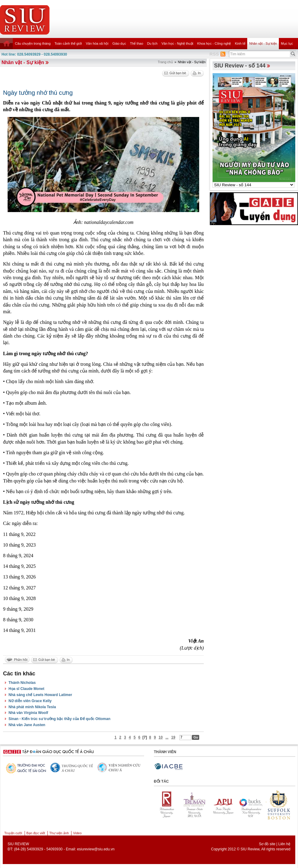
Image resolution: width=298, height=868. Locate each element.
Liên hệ (284, 844)
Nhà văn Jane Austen (27, 725)
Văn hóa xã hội (97, 43)
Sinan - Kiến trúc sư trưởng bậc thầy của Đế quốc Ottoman (59, 719)
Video (77, 833)
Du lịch (152, 43)
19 (173, 737)
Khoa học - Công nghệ (214, 43)
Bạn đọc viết (36, 833)
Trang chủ (165, 62)
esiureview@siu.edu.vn (96, 849)
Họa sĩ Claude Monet (26, 689)
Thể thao (136, 43)
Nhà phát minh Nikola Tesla (32, 707)
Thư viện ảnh (59, 833)
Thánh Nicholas (22, 683)
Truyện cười (13, 833)
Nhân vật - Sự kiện (263, 43)
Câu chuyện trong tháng (33, 43)
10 (161, 737)
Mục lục (287, 43)
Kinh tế (240, 43)
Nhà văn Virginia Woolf (28, 713)
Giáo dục (119, 43)
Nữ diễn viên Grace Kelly (30, 701)
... (167, 737)
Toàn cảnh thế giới (68, 43)
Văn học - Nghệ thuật (177, 43)
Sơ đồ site (267, 844)
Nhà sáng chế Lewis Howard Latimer (40, 695)
